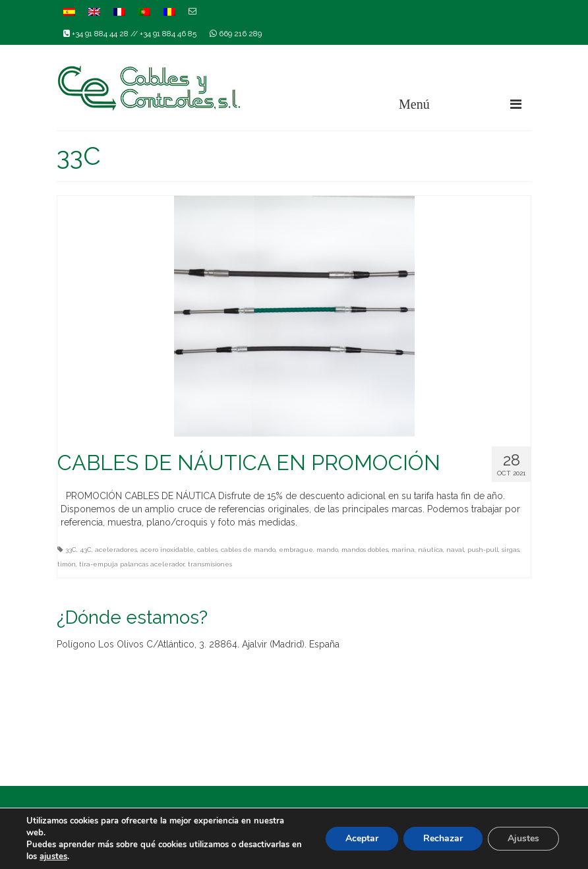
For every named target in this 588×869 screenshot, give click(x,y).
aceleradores (116, 550)
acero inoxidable (167, 550)
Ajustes (523, 838)
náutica (430, 550)
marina (403, 550)
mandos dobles (365, 550)
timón (67, 564)
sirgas (511, 550)
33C (71, 550)
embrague (296, 550)
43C (86, 550)
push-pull (483, 550)
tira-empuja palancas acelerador (132, 564)
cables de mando (248, 550)
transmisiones (210, 564)
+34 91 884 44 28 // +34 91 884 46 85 (130, 34)
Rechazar (443, 838)
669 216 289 (236, 34)
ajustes (53, 856)
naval (455, 550)
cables (207, 550)
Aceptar (362, 838)
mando (327, 550)
